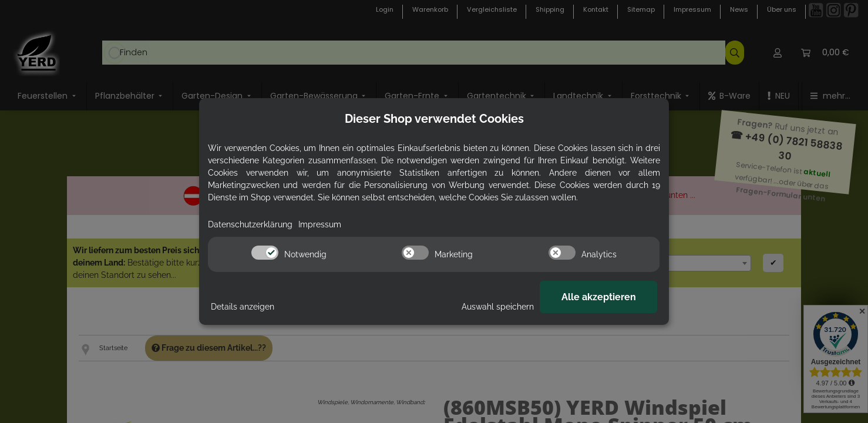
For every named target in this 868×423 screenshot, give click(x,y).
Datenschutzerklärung (250, 224)
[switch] (265, 253)
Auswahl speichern (498, 307)
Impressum (320, 224)
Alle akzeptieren (599, 297)
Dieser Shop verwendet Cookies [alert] (434, 119)
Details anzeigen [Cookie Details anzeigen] (243, 307)
